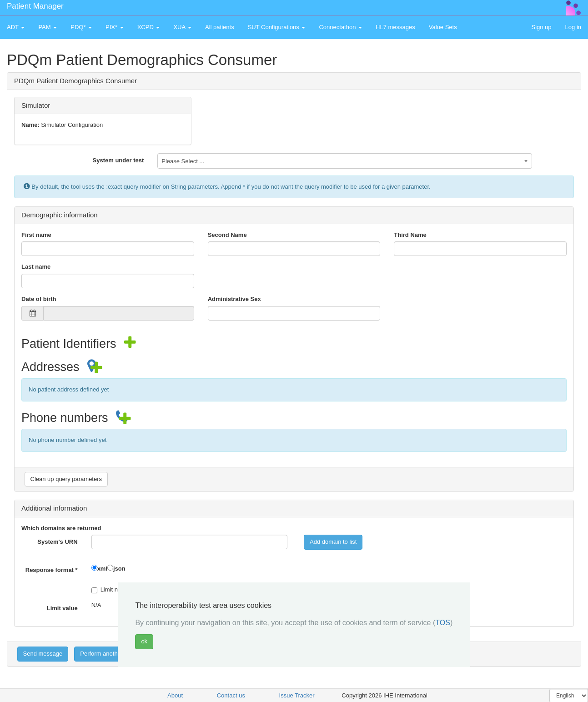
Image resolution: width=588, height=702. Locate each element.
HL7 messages (395, 27)
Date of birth (39, 299)
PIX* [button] (115, 27)
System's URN (57, 542)
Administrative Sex (234, 299)
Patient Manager (35, 6)
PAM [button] (48, 27)
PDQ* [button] (81, 27)
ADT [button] (16, 27)
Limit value (62, 608)
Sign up (541, 27)
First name (36, 235)
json (119, 569)
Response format (52, 570)
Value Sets (443, 27)
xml (102, 569)
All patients (220, 27)
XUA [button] (182, 27)
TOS (443, 623)
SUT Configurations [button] (277, 27)
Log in (573, 27)
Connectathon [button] (340, 27)
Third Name (410, 235)
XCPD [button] (149, 27)
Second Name (227, 235)
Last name (36, 267)
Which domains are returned (61, 528)
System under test (118, 160)
